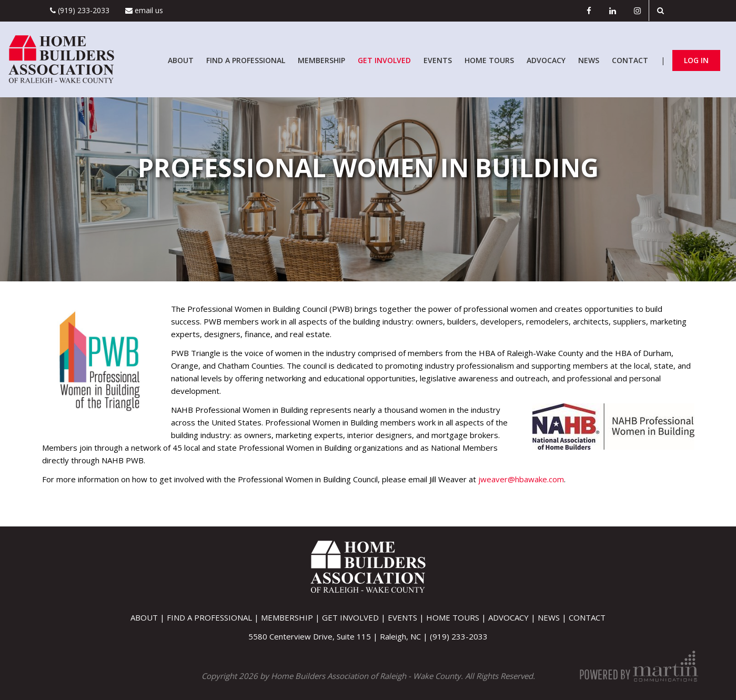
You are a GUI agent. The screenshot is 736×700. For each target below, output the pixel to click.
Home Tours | (457, 617)
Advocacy (546, 60)
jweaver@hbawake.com (521, 479)
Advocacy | (513, 617)
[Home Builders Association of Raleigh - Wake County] (61, 58)
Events (438, 60)
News (589, 60)
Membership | (291, 617)
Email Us (144, 10)
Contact (630, 60)
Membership (321, 60)
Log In (696, 60)
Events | (407, 617)
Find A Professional (246, 60)
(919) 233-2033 (80, 10)
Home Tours (489, 60)
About (181, 60)
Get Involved (384, 60)
